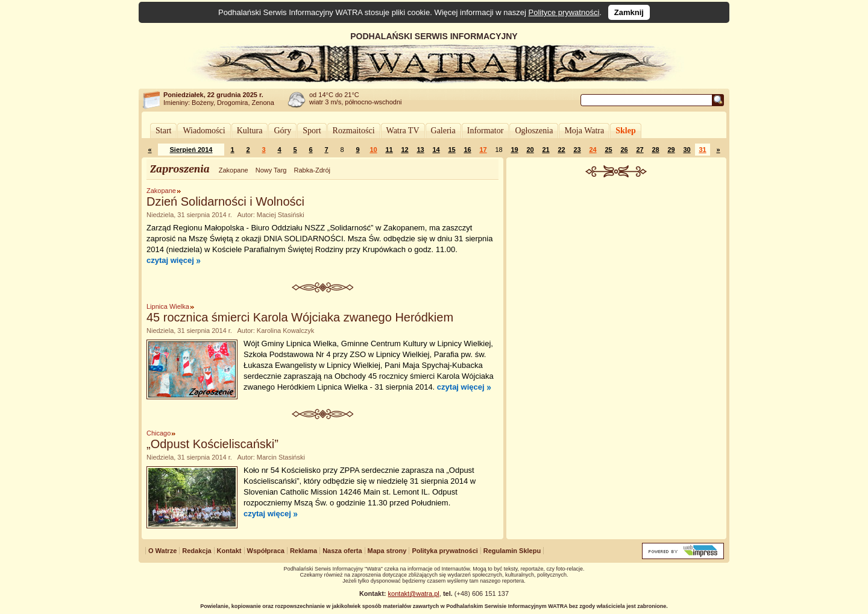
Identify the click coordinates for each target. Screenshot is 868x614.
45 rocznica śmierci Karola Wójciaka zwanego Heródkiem (300, 317)
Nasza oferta (342, 551)
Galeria (443, 131)
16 (467, 150)
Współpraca (266, 551)
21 (546, 150)
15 (451, 150)
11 (389, 150)
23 (577, 150)
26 (624, 150)
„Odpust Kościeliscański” (212, 444)
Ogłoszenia (534, 131)
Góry (282, 131)
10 (373, 150)
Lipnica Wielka (168, 306)
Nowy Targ (271, 170)
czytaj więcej (170, 260)
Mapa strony (387, 551)
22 (561, 150)
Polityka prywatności (445, 551)
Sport (312, 131)
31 (702, 150)
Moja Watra (584, 131)
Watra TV (403, 131)
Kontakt (229, 551)
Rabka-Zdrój (312, 170)
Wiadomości (204, 131)
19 (514, 150)
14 (436, 150)
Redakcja (197, 551)
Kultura (250, 131)
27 (640, 150)
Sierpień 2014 (191, 150)
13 (420, 150)
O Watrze (162, 551)
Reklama (303, 551)
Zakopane (234, 170)
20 (530, 150)
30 (687, 150)
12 (404, 150)
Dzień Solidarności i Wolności (225, 201)
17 (483, 150)
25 (608, 150)
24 (593, 150)
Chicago (159, 433)
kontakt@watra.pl (414, 593)
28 (655, 150)
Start (163, 131)
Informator (486, 131)
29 (671, 150)
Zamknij (629, 12)
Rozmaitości (354, 131)
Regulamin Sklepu (512, 551)
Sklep (625, 131)
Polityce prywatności (564, 12)
